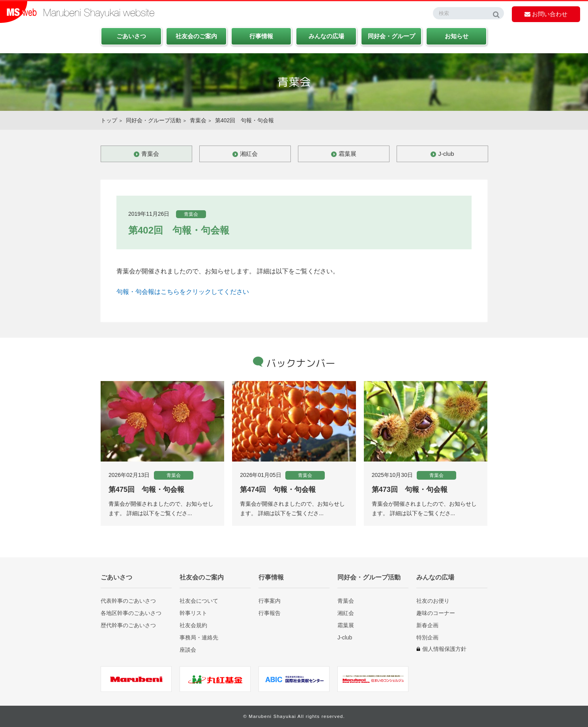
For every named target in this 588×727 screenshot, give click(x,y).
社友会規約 (193, 625)
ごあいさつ (131, 36)
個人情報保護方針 (444, 649)
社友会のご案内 (196, 36)
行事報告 (270, 613)
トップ (109, 120)
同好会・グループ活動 (154, 120)
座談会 (188, 649)
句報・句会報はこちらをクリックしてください (183, 292)
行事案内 (270, 601)
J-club (446, 154)
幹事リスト (193, 613)
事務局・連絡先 (199, 637)
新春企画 (427, 625)
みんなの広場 (326, 36)
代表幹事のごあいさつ (128, 601)
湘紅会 (249, 154)
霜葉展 (347, 154)
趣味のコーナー (436, 613)
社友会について (199, 601)
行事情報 (261, 36)
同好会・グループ (391, 36)
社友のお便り (433, 601)
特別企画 (427, 637)
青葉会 (198, 120)
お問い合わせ (546, 14)
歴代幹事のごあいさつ (128, 625)
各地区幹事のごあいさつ (131, 613)
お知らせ (457, 36)
